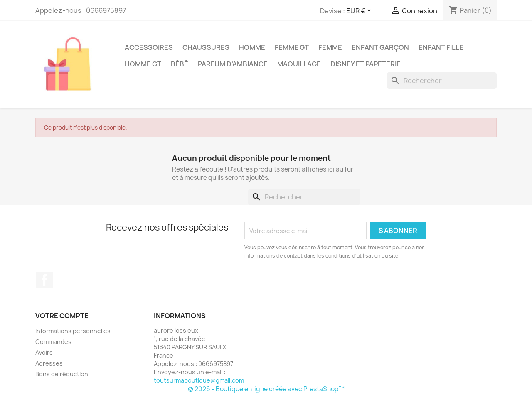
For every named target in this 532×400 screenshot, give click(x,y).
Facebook (44, 280)
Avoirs (44, 352)
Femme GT (292, 47)
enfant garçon (380, 47)
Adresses (49, 363)
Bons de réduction (62, 374)
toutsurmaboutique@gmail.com (199, 380)
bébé (180, 64)
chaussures (206, 47)
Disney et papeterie (366, 64)
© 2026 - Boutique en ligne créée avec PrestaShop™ (266, 389)
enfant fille (441, 47)
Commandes (53, 342)
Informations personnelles (73, 331)
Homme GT (143, 64)
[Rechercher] (442, 81)
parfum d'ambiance (233, 64)
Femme (330, 47)
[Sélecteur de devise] (360, 11)
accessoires (149, 47)
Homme (252, 47)
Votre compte (62, 316)
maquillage (299, 64)
